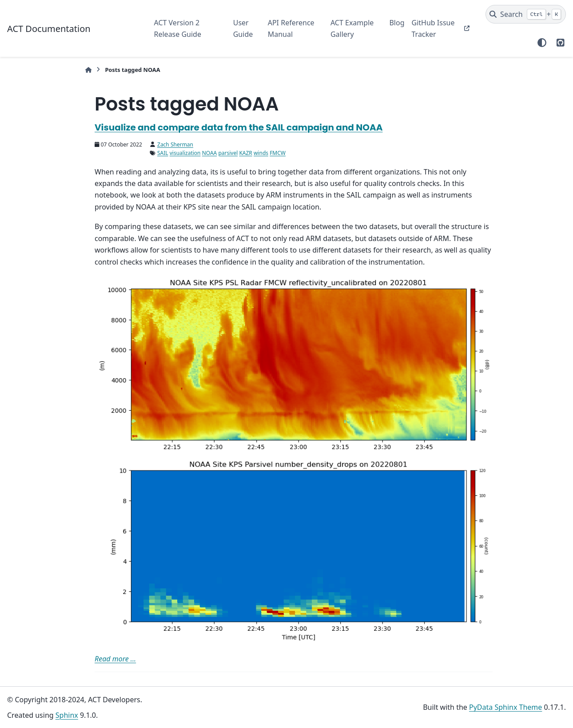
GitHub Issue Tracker (433, 28)
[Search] (526, 14)
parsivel (228, 153)
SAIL (163, 153)
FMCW (278, 153)
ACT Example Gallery (352, 28)
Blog (397, 23)
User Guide (243, 28)
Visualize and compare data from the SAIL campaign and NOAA (239, 127)
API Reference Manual (291, 28)
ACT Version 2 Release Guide (178, 28)
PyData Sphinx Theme (505, 707)
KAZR (245, 153)
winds (261, 153)
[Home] (88, 70)
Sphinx (67, 715)
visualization (185, 153)
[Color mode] (542, 43)
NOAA (210, 153)
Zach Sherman (175, 144)
